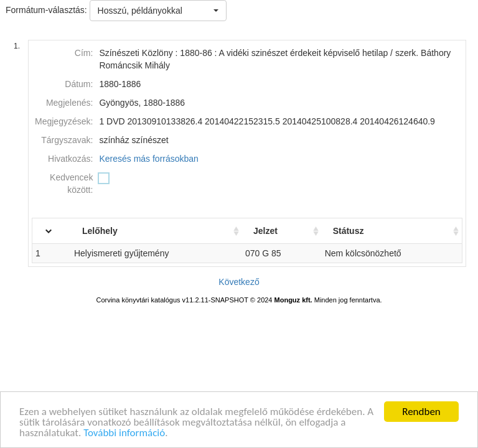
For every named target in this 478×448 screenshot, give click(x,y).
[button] (158, 11)
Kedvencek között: (71, 184)
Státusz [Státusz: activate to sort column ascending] (354, 231)
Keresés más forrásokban (149, 159)
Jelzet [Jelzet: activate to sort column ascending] (274, 231)
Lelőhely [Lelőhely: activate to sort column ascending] (114, 231)
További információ (124, 433)
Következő (239, 282)
